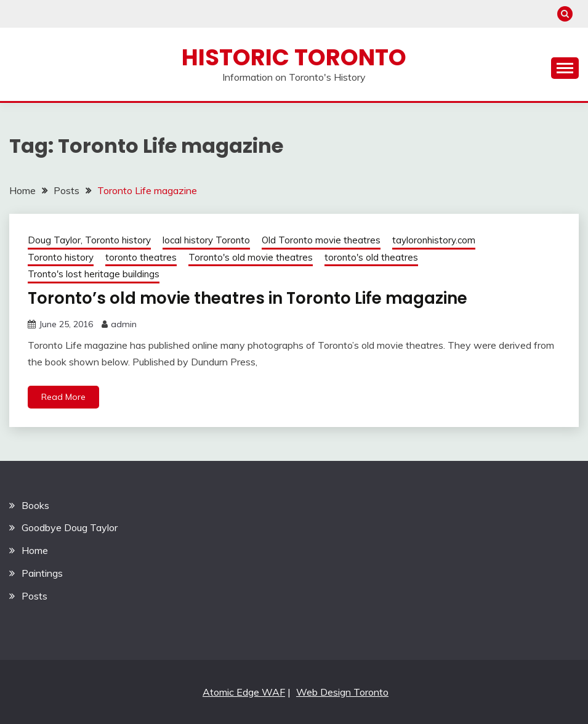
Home (35, 550)
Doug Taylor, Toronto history (89, 240)
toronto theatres (141, 257)
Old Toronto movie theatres (321, 240)
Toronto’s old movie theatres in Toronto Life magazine (248, 298)
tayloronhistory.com (434, 240)
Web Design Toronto (342, 692)
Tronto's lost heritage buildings (94, 274)
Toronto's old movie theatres (251, 257)
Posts (34, 596)
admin (124, 324)
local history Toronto (206, 240)
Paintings (42, 573)
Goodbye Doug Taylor (70, 527)
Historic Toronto (294, 57)
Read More (63, 397)
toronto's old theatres (371, 257)
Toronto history (61, 257)
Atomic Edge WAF (244, 692)
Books (35, 505)
